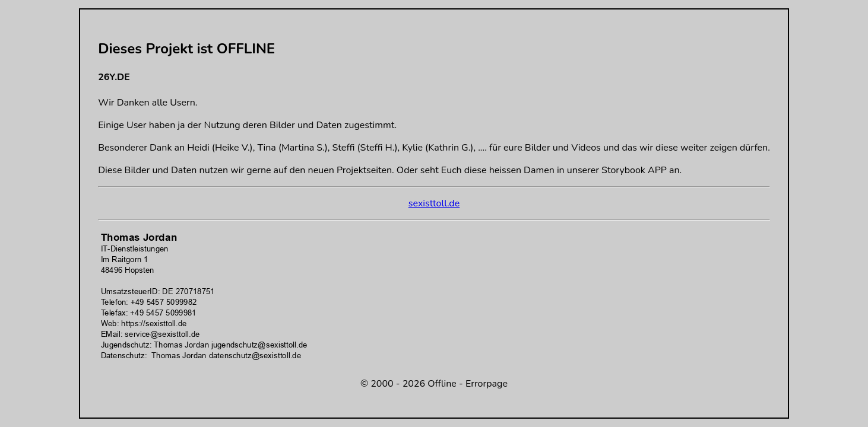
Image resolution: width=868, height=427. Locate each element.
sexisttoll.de (434, 203)
